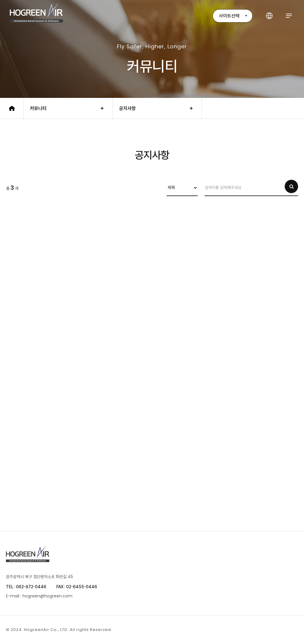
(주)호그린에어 (36, 13)
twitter (277, 630)
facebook (260, 630)
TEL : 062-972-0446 (26, 587)
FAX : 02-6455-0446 (77, 587)
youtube (295, 630)
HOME (12, 108)
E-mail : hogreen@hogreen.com (39, 596)
